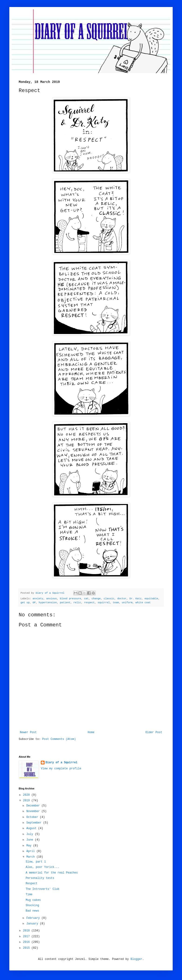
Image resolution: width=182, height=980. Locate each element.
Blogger (136, 959)
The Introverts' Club (42, 889)
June (31, 840)
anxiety (38, 599)
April (31, 851)
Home (91, 732)
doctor (122, 599)
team (116, 603)
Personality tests (40, 878)
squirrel (104, 603)
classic (109, 599)
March (31, 857)
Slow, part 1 (36, 862)
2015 (27, 948)
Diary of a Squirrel (61, 763)
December (34, 806)
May (30, 846)
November (34, 811)
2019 (27, 801)
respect (89, 603)
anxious (51, 599)
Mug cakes (33, 900)
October (33, 817)
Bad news (32, 911)
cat (86, 599)
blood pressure (71, 599)
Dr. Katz (136, 599)
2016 (27, 942)
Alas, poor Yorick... (42, 867)
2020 (27, 795)
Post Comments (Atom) (59, 739)
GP (34, 603)
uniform (127, 603)
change (96, 599)
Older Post (154, 732)
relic (77, 603)
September (35, 823)
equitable (151, 599)
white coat (143, 603)
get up (25, 603)
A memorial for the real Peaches (52, 873)
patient (65, 603)
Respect (31, 884)
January (33, 924)
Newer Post (28, 732)
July (31, 834)
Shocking (32, 905)
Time (29, 895)
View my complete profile (61, 769)
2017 (27, 937)
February (34, 918)
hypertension (48, 603)
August (32, 828)
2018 (27, 931)
